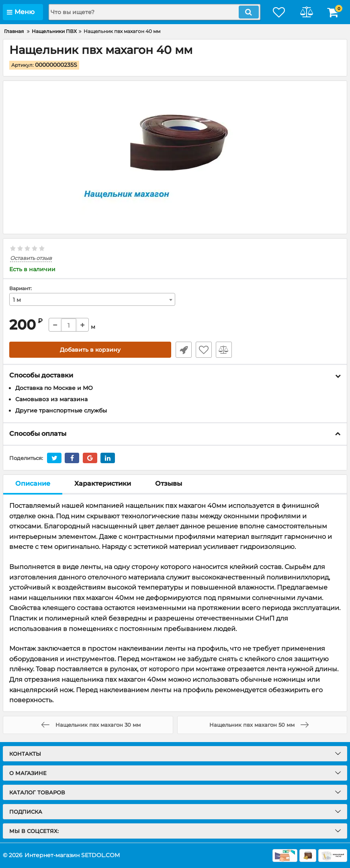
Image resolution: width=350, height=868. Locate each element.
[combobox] (92, 300)
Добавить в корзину (90, 350)
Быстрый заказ (183, 350)
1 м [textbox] (17, 300)
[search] (153, 12)
